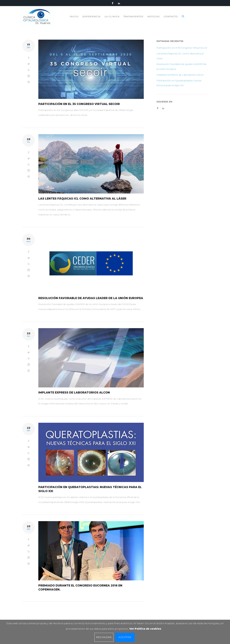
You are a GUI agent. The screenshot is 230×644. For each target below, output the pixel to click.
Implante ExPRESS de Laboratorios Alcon (75, 403)
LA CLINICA (134, 19)
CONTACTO (194, 19)
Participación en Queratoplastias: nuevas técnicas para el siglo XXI (179, 89)
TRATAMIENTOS (156, 19)
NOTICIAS (176, 19)
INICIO (95, 19)
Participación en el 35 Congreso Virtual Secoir (80, 110)
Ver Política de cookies (145, 629)
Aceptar (125, 637)
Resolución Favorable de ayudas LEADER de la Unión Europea (182, 73)
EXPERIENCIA (113, 19)
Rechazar (104, 637)
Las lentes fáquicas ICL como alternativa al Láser (83, 205)
